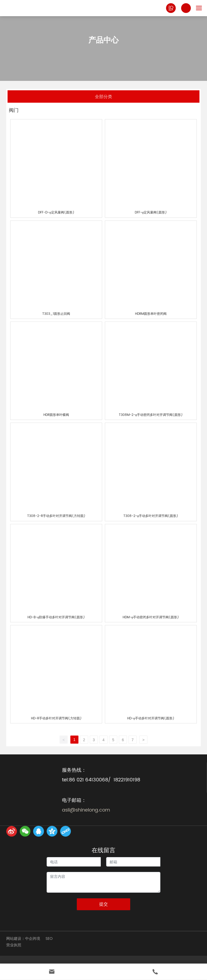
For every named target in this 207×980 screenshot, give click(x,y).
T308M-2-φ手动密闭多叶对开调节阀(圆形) (151, 415)
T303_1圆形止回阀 (56, 314)
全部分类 (103, 96)
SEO (49, 939)
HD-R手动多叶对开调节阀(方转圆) (56, 718)
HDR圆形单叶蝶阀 (56, 415)
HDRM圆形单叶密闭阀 (151, 314)
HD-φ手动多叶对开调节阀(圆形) (151, 718)
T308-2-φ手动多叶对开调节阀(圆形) (151, 516)
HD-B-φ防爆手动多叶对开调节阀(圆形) (56, 617)
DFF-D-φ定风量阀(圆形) (56, 213)
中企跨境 (33, 939)
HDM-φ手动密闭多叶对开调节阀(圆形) (151, 617)
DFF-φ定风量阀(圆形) (151, 213)
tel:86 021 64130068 (85, 780)
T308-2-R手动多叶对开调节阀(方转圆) (56, 516)
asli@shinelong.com (86, 810)
